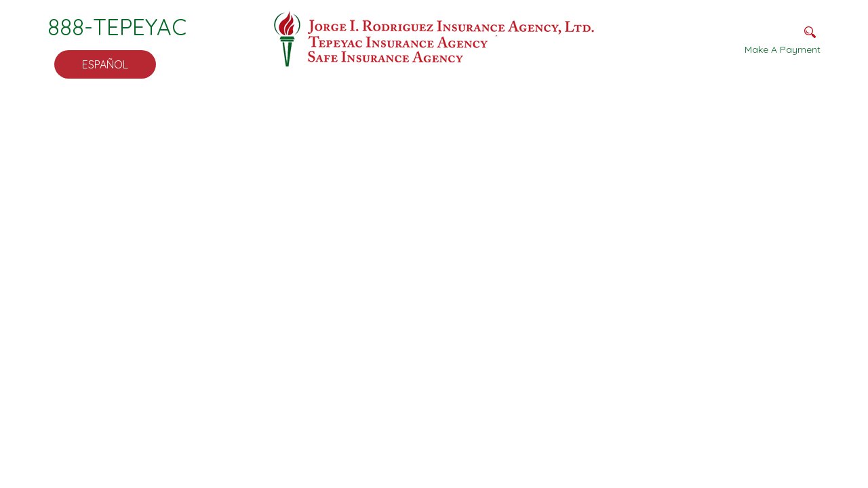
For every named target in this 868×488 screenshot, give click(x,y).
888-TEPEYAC (117, 27)
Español (105, 64)
